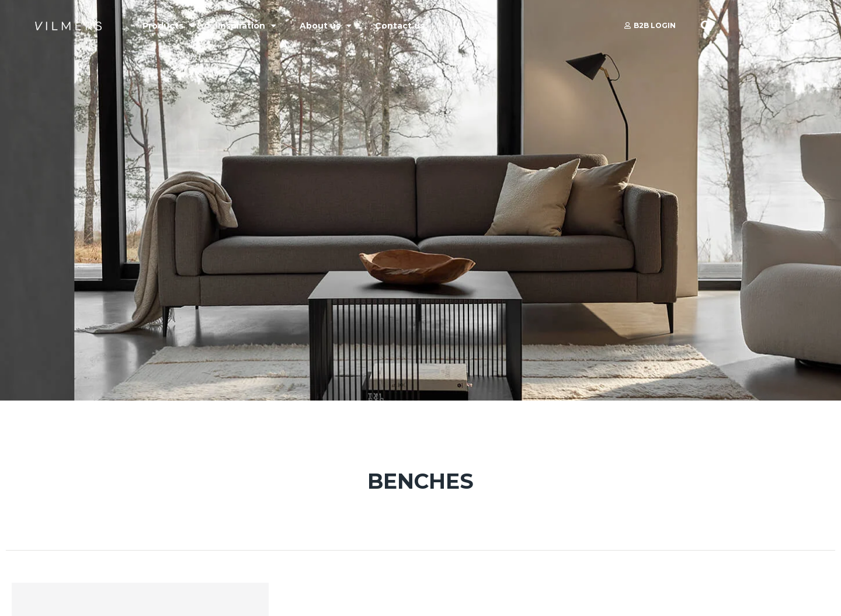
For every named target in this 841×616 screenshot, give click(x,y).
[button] (706, 26)
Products (168, 26)
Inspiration (247, 26)
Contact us (400, 26)
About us (326, 26)
